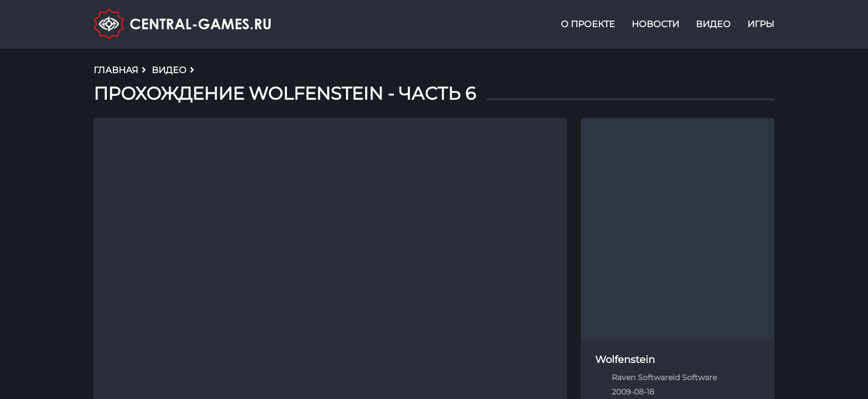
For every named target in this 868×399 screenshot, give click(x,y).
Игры (761, 24)
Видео (713, 24)
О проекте (588, 24)
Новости (655, 24)
